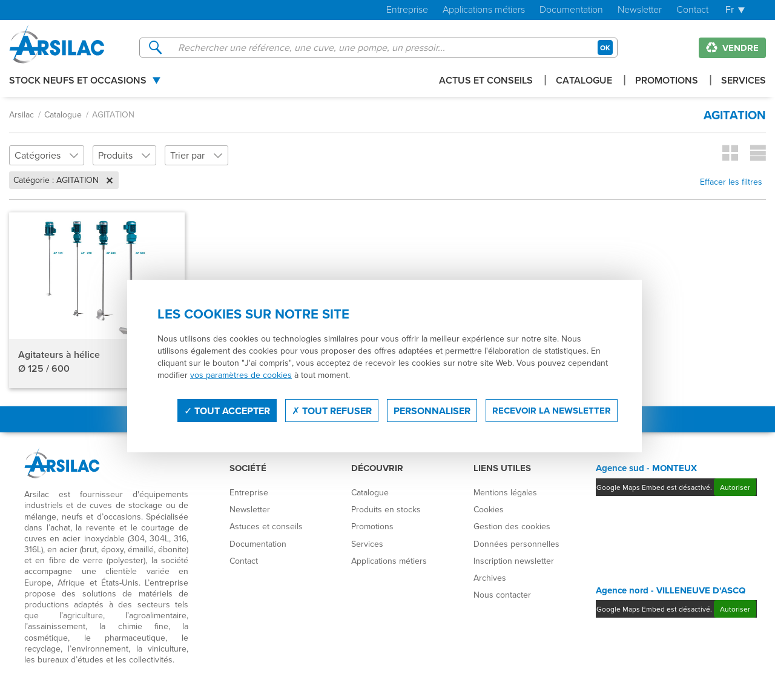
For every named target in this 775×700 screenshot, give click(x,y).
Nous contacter (502, 595)
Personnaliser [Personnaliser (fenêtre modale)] (432, 411)
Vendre (732, 48)
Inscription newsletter (514, 561)
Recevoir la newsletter (552, 411)
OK (605, 48)
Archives (490, 578)
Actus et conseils (486, 81)
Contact (692, 10)
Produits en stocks (386, 509)
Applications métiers (484, 10)
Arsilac (21, 114)
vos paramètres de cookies (241, 375)
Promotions (667, 81)
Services (744, 81)
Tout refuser (332, 411)
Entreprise (407, 10)
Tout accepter (227, 411)
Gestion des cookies (512, 526)
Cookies (489, 509)
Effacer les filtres (731, 182)
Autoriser (735, 487)
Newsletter (640, 10)
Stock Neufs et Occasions (78, 81)
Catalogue (584, 81)
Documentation (571, 10)
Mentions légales (505, 492)
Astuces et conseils (266, 526)
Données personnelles (516, 544)
